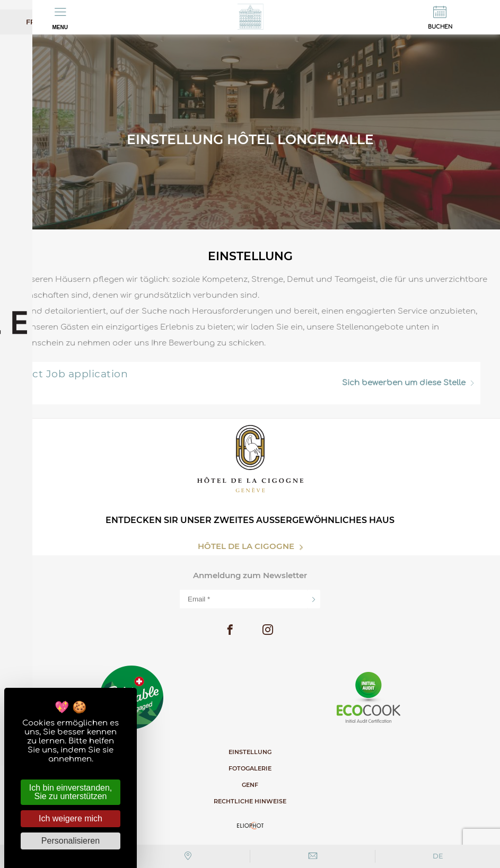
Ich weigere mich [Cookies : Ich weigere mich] (71, 818)
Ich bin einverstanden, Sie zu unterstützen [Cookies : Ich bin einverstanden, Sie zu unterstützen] (71, 792)
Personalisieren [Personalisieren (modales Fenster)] (71, 841)
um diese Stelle (408, 383)
